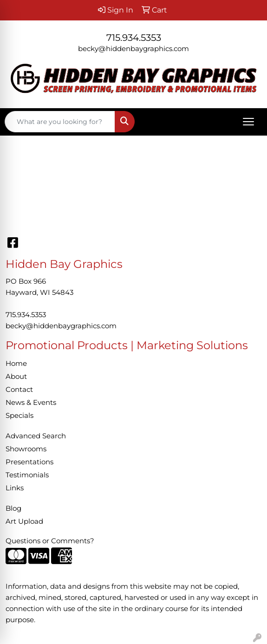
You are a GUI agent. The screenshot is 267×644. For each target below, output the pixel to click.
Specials (20, 416)
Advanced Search (36, 436)
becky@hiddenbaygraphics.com (133, 49)
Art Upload (24, 521)
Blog (13, 508)
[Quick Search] (60, 122)
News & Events (31, 403)
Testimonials (27, 475)
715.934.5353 (134, 38)
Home (16, 364)
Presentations (29, 462)
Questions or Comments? (50, 541)
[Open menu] (248, 122)
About (16, 377)
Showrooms (26, 449)
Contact (19, 390)
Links (15, 488)
